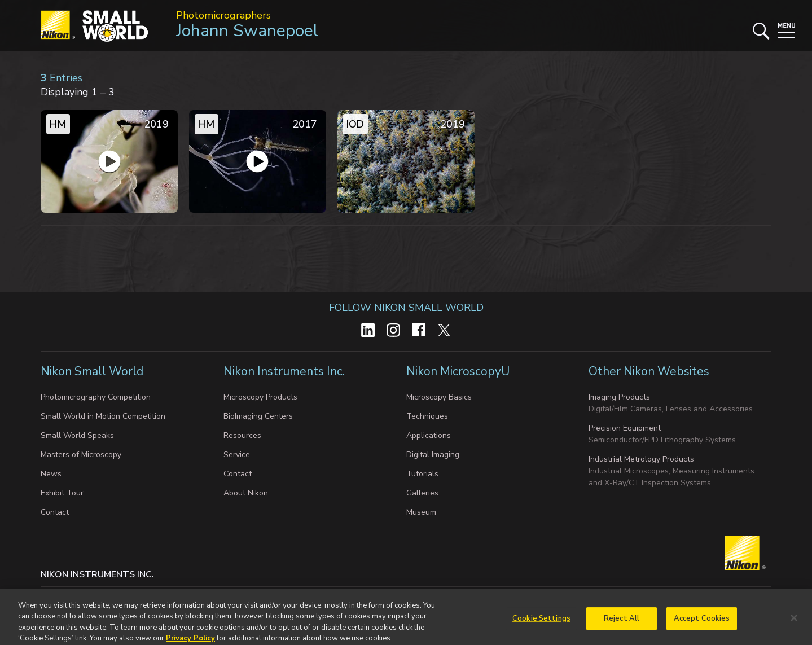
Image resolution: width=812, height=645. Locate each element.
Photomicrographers (223, 15)
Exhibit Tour (62, 493)
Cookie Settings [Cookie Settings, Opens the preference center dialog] (541, 624)
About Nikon (246, 493)
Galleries (422, 493)
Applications (429, 435)
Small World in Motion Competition (103, 416)
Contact (55, 512)
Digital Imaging (433, 455)
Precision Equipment (625, 428)
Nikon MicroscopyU (458, 371)
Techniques (427, 416)
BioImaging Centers (258, 416)
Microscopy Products (260, 397)
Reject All (622, 624)
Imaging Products (619, 397)
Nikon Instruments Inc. (286, 371)
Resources (242, 435)
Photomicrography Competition (96, 397)
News (51, 474)
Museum (421, 512)
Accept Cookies (702, 624)
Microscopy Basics (439, 397)
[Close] (794, 623)
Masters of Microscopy (81, 455)
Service (237, 455)
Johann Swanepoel (247, 31)
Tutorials (422, 474)
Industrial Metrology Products (641, 459)
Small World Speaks (77, 435)
